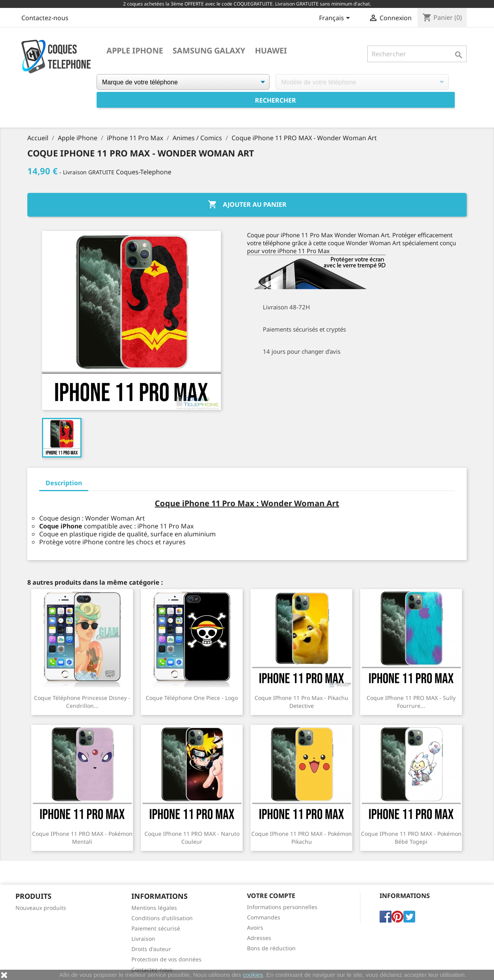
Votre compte (271, 896)
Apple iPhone (135, 51)
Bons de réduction (271, 948)
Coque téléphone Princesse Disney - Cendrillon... (82, 702)
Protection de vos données (166, 959)
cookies (253, 975)
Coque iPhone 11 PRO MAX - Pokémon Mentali (82, 838)
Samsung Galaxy (209, 51)
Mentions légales (154, 908)
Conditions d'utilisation (162, 918)
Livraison (143, 939)
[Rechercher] (417, 54)
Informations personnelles (282, 907)
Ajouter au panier (247, 205)
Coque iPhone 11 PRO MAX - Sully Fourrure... (411, 702)
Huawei (271, 51)
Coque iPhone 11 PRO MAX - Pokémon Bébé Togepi (411, 838)
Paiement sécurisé (156, 928)
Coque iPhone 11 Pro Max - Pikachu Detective (301, 702)
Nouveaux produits (41, 908)
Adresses (259, 938)
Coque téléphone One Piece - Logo (192, 698)
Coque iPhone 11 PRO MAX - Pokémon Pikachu (302, 838)
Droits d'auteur (151, 949)
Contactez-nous (45, 18)
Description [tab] (64, 483)
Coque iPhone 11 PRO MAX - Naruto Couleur (192, 838)
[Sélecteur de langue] (336, 19)
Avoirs (255, 928)
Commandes (264, 917)
